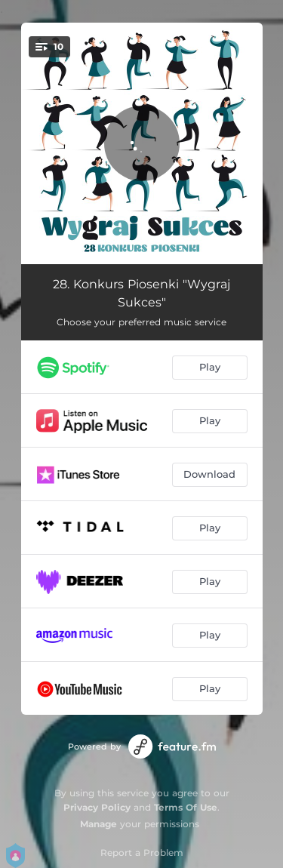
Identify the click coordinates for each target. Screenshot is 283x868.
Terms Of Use (186, 807)
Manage (98, 824)
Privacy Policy (97, 807)
